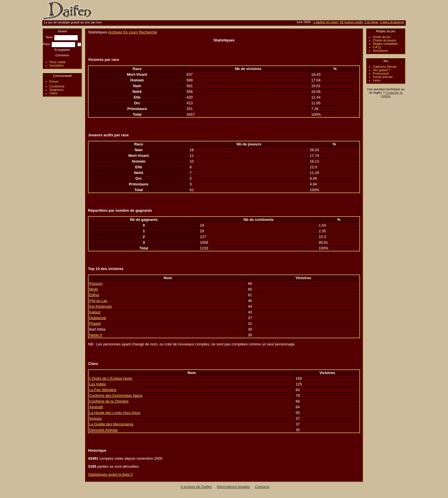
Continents (57, 86)
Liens (377, 80)
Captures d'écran (385, 67)
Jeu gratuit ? (382, 70)
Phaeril (95, 324)
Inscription (57, 65)
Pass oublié (58, 62)
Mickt (93, 289)
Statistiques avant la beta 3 (110, 474)
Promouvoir (381, 73)
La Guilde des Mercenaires (111, 424)
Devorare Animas (103, 430)
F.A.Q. (377, 47)
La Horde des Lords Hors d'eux (115, 413)
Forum (54, 81)
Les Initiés (98, 384)
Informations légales (233, 487)
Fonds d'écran (383, 77)
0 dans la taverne (392, 22)
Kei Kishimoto (100, 306)
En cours (131, 32)
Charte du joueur (385, 40)
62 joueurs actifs (351, 22)
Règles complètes (385, 44)
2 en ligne (371, 22)
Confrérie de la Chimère (109, 401)
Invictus (95, 418)
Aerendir (96, 407)
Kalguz (95, 312)
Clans (53, 93)
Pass (59, 44)
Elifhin (94, 295)
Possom (96, 284)
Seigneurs (57, 90)
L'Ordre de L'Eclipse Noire (111, 378)
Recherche (148, 32)
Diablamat (98, 318)
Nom (62, 37)
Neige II (96, 335)
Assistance (380, 51)
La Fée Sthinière (103, 390)
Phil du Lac (98, 301)
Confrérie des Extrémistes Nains (116, 396)
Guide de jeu (382, 37)
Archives (115, 32)
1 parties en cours (326, 22)
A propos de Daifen (196, 487)
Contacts (262, 487)
